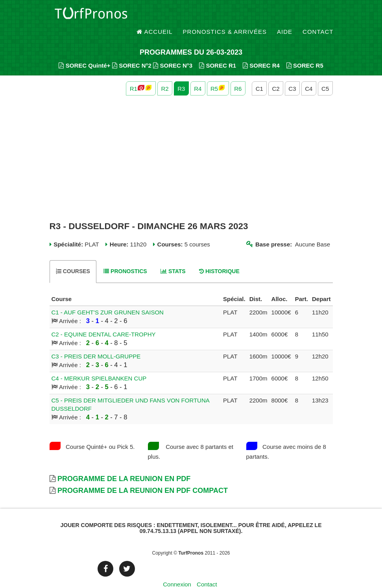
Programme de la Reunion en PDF (124, 465)
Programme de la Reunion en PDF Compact (143, 477)
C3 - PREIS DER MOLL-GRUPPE (96, 342)
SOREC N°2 (132, 51)
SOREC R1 (218, 51)
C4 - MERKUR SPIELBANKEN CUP (99, 364)
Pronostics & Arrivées (225, 16)
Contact (318, 16)
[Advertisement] (191, 145)
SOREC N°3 (173, 51)
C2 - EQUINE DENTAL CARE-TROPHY (104, 320)
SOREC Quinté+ (84, 51)
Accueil (155, 16)
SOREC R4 (261, 51)
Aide (285, 16)
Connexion (177, 570)
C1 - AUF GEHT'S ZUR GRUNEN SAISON (108, 298)
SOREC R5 (305, 51)
